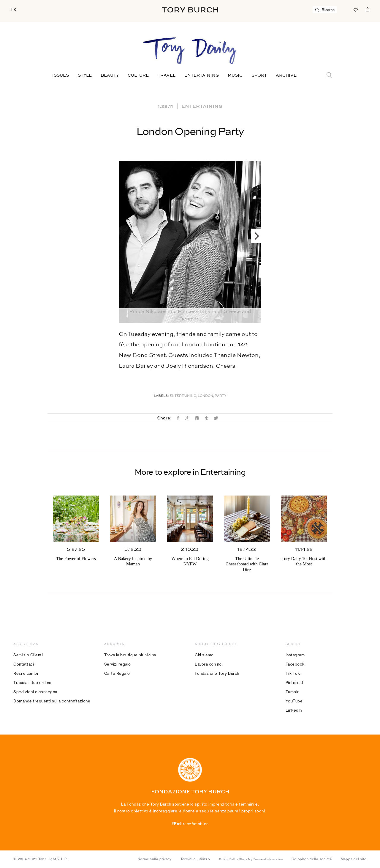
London (205, 396)
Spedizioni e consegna (35, 692)
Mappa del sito (354, 859)
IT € (13, 10)
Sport (259, 76)
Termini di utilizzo (195, 859)
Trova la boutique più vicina (130, 655)
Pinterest (295, 683)
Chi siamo (204, 655)
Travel (167, 76)
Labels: (161, 396)
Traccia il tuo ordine (33, 683)
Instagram (295, 655)
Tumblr (292, 692)
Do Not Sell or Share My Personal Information (251, 859)
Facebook (295, 664)
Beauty (110, 76)
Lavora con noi (209, 664)
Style (85, 76)
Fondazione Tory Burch (217, 673)
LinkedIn (294, 710)
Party (220, 396)
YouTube (294, 701)
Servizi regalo (118, 664)
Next (254, 236)
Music (235, 76)
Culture (138, 76)
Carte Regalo (117, 673)
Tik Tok (293, 673)
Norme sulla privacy (155, 859)
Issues (61, 76)
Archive (286, 76)
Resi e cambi (26, 673)
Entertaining (202, 76)
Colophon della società (312, 859)
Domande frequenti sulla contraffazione (52, 701)
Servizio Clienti (28, 655)
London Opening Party (190, 132)
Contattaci (24, 664)
